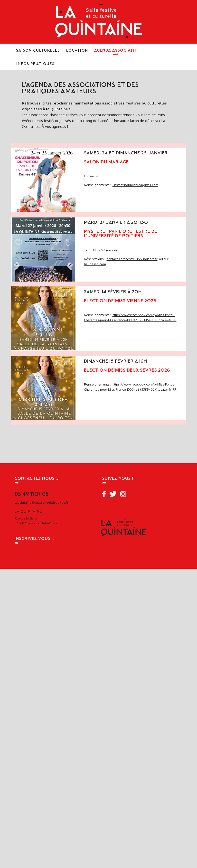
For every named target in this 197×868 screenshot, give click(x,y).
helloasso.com (95, 264)
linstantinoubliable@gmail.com (135, 185)
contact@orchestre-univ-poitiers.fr (132, 259)
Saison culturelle (38, 52)
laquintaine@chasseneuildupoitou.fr (41, 502)
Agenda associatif (116, 52)
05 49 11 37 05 (32, 494)
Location (77, 52)
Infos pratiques (35, 66)
